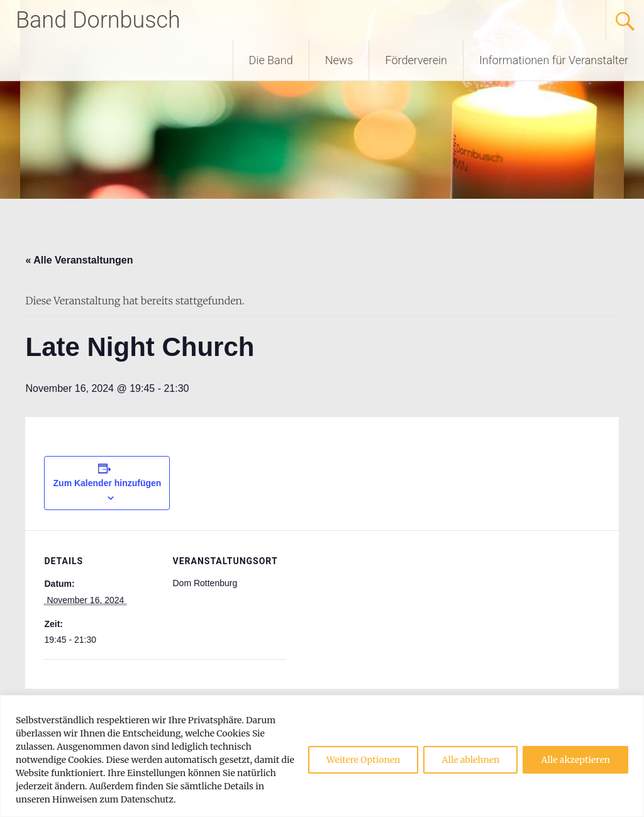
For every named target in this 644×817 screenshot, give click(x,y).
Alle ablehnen (470, 760)
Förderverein (416, 60)
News (339, 60)
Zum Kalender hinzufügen (108, 483)
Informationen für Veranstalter (554, 60)
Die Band (271, 60)
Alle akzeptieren (575, 760)
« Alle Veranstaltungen (79, 260)
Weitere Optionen (363, 760)
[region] (322, 756)
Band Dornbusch (98, 20)
